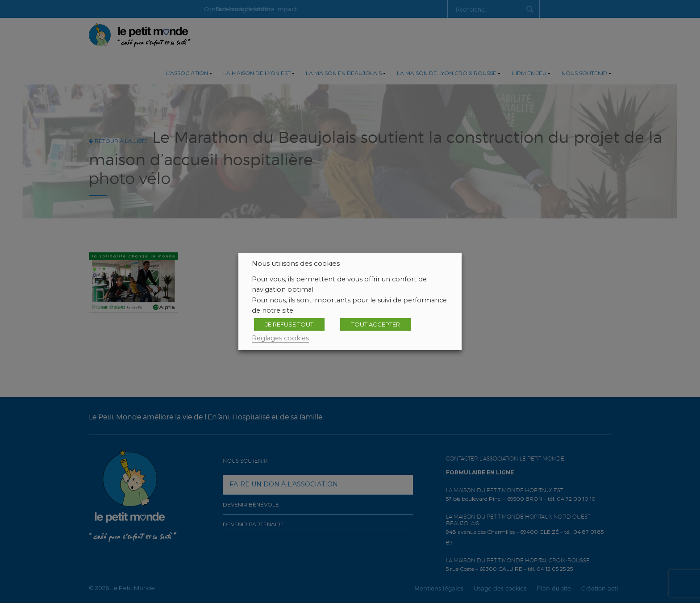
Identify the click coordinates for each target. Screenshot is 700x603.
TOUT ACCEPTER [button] (376, 324)
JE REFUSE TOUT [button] (289, 324)
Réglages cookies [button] (280, 338)
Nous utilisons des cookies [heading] (296, 264)
